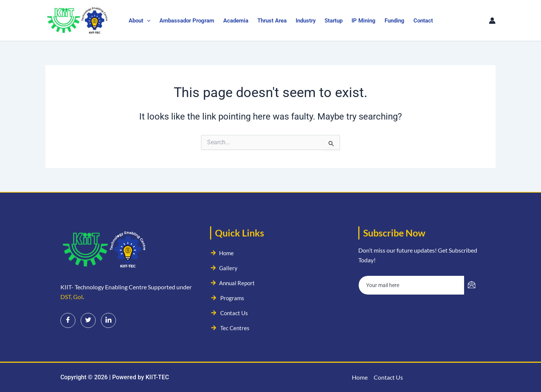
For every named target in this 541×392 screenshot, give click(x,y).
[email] (412, 285)
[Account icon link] (492, 21)
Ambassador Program (187, 21)
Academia (236, 21)
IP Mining (364, 21)
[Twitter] (88, 320)
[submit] (472, 286)
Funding (394, 21)
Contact (423, 21)
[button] (147, 21)
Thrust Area (272, 21)
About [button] (140, 21)
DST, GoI (72, 297)
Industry (306, 21)
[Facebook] (68, 320)
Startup (334, 21)
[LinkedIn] (108, 320)
